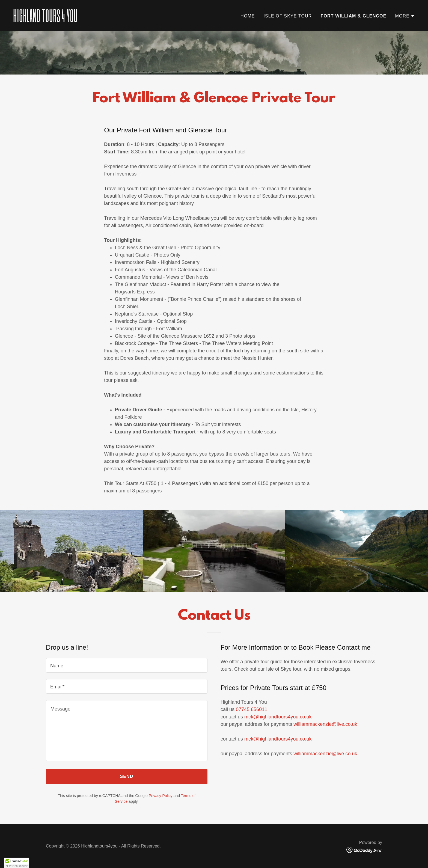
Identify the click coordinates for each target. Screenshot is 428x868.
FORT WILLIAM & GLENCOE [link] (353, 16)
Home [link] (248, 16)
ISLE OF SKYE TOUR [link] (288, 16)
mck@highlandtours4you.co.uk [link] (278, 717)
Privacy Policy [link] (161, 796)
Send (127, 776)
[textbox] (127, 665)
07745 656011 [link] (252, 709)
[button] (405, 16)
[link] (111, 20)
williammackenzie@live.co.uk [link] (325, 724)
